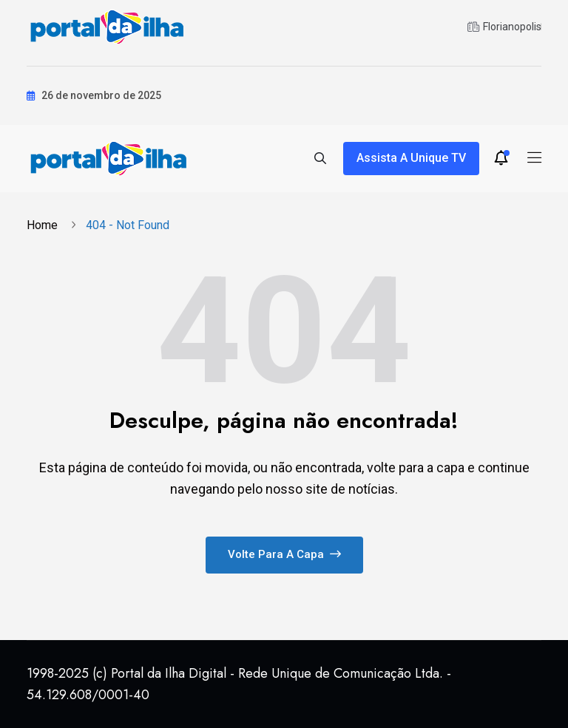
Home (45, 225)
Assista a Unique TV (411, 158)
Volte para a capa (284, 554)
